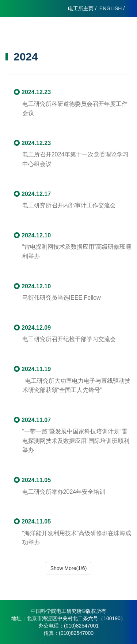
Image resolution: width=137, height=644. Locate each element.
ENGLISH (111, 8)
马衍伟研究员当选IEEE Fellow (62, 298)
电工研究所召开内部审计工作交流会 (69, 205)
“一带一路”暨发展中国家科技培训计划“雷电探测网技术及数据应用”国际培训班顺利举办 (76, 441)
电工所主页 (81, 8)
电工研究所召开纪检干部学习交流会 (69, 339)
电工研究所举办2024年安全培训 (64, 492)
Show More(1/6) (69, 568)
